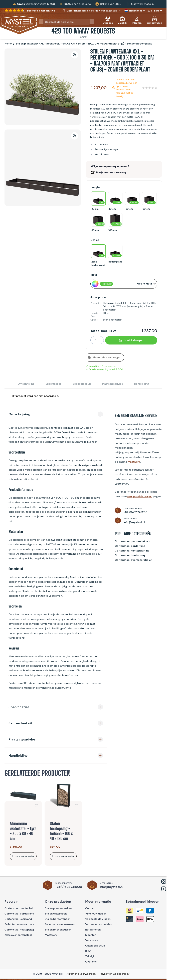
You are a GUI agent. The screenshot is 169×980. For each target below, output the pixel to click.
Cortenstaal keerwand (18, 919)
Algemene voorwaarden (81, 974)
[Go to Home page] (19, 24)
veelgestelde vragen (140, 496)
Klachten (91, 935)
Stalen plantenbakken (58, 908)
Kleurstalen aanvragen (105, 357)
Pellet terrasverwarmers (19, 924)
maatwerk (134, 462)
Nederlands (135, 11)
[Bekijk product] (23, 856)
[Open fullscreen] (43, 87)
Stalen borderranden (58, 919)
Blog (88, 951)
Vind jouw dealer (96, 914)
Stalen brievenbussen (58, 930)
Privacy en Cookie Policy (115, 974)
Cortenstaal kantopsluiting (132, 551)
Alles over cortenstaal (18, 935)
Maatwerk (51, 935)
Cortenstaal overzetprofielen (134, 560)
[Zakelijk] (122, 20)
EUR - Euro (155, 11)
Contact (90, 908)
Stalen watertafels (56, 914)
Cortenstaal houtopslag (130, 555)
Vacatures (92, 940)
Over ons (91, 962)
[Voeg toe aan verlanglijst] (36, 806)
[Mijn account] (137, 20)
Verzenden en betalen (99, 924)
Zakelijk (90, 956)
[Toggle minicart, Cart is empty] (154, 20)
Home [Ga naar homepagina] (8, 44)
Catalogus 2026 (95, 946)
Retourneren (93, 930)
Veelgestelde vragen (98, 919)
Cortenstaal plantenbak (19, 908)
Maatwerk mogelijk (143, 4)
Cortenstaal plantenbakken (132, 541)
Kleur (94, 275)
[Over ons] (108, 20)
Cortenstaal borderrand (130, 546)
